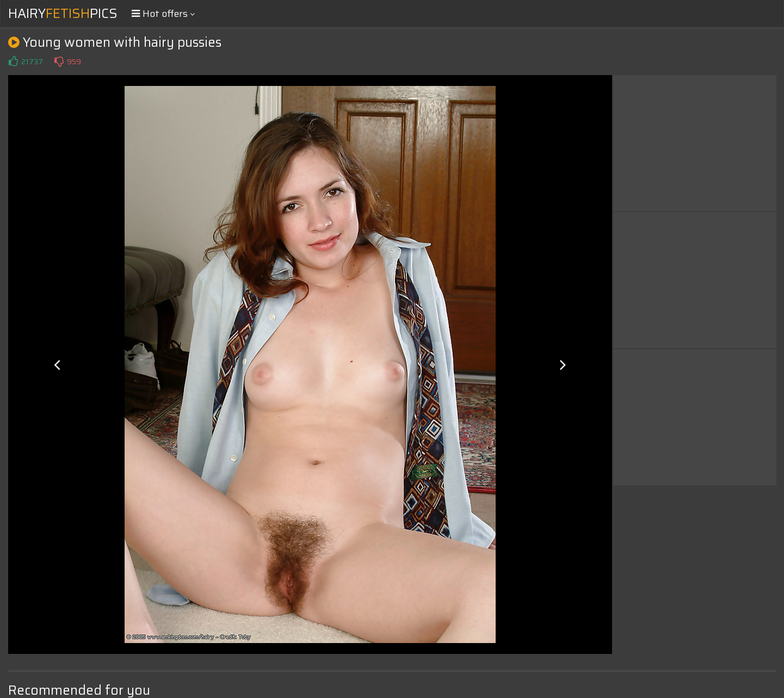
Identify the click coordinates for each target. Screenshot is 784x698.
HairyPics (63, 14)
